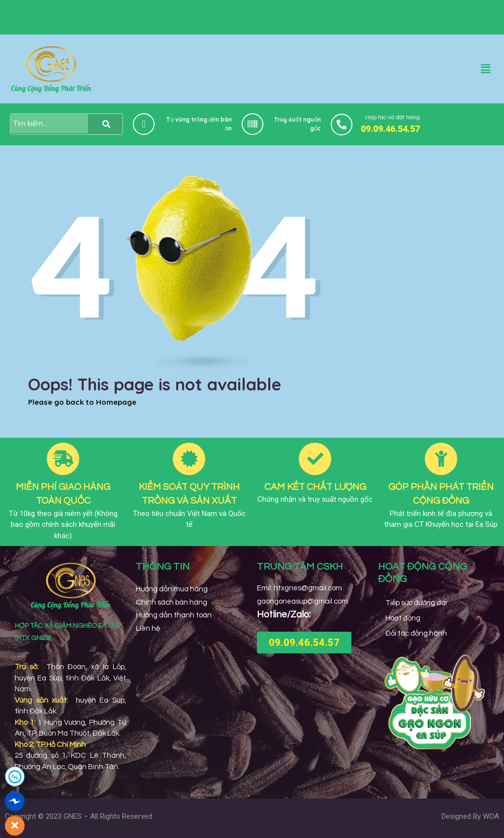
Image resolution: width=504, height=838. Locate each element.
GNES (73, 816)
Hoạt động (403, 618)
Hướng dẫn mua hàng (172, 589)
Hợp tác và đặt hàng (393, 117)
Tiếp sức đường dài (416, 603)
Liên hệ (148, 628)
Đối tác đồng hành (416, 633)
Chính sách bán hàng (172, 602)
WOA (491, 816)
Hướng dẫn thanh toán (174, 615)
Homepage (116, 402)
